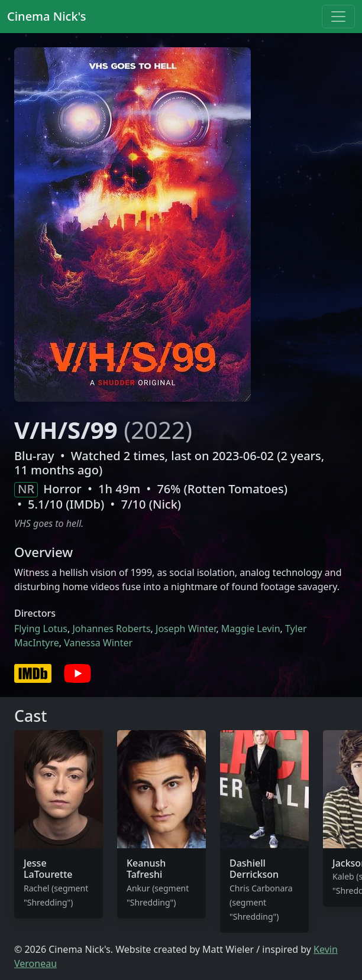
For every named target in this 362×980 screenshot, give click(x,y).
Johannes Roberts (111, 629)
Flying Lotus (41, 629)
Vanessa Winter (98, 643)
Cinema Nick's (46, 16)
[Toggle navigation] (338, 17)
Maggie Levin (251, 629)
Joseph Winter (186, 629)
